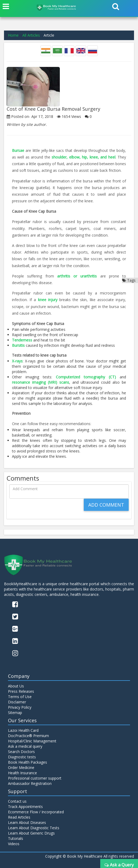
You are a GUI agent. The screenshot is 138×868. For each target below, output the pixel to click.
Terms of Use (20, 697)
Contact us (17, 801)
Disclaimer (17, 702)
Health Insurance (22, 773)
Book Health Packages (28, 762)
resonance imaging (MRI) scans (41, 382)
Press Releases (21, 691)
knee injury (48, 300)
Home (13, 35)
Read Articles (19, 817)
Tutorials (16, 838)
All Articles (31, 35)
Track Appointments (25, 807)
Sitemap (15, 713)
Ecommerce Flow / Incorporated (36, 812)
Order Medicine (21, 767)
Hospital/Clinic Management (32, 741)
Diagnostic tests (22, 757)
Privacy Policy (20, 707)
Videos (14, 844)
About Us (16, 686)
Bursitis (19, 345)
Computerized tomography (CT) (88, 377)
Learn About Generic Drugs (31, 833)
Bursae (18, 150)
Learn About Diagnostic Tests (34, 828)
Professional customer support (35, 778)
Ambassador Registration (30, 783)
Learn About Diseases (27, 822)
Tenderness (23, 340)
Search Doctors (21, 752)
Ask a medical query (25, 746)
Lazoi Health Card (23, 730)
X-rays (17, 361)
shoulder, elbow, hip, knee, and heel (83, 157)
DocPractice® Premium (28, 736)
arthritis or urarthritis (77, 276)
